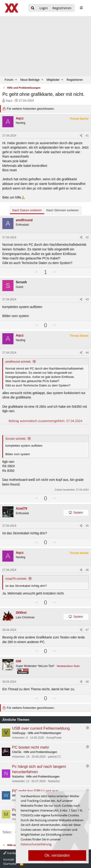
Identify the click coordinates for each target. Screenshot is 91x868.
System (78, 513)
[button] (16, 80)
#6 (87, 570)
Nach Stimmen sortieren (63, 210)
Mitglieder (53, 80)
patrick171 (54, 757)
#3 (87, 299)
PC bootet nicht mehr (31, 747)
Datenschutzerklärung (36, 844)
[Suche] (33, 8)
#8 (87, 682)
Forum (9, 80)
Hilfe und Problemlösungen (44, 733)
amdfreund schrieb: (18, 362)
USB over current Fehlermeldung (41, 728)
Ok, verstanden (57, 855)
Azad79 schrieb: (16, 579)
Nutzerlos (18, 777)
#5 (87, 526)
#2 (87, 237)
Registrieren (75, 80)
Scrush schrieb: (16, 439)
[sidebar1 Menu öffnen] (81, 8)
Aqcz (9, 101)
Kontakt (9, 859)
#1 (87, 136)
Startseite (10, 864)
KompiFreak (54, 738)
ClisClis (17, 752)
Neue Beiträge (30, 80)
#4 (87, 353)
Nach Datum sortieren (27, 210)
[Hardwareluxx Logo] (12, 8)
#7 (87, 630)
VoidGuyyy (19, 733)
